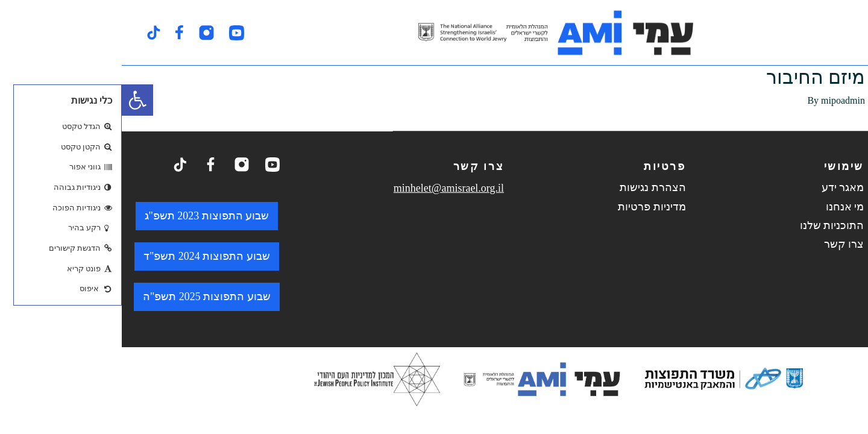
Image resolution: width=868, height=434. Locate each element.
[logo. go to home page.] (434, 33)
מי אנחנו (723, 207)
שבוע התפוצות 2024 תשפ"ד (85, 256)
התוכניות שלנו (710, 225)
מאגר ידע (721, 187)
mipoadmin (721, 100)
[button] (16, 100)
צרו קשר (722, 244)
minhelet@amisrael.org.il (327, 188)
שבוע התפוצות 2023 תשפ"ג (85, 216)
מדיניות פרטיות (530, 207)
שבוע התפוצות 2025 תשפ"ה (85, 297)
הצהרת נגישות (531, 187)
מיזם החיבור (694, 77)
